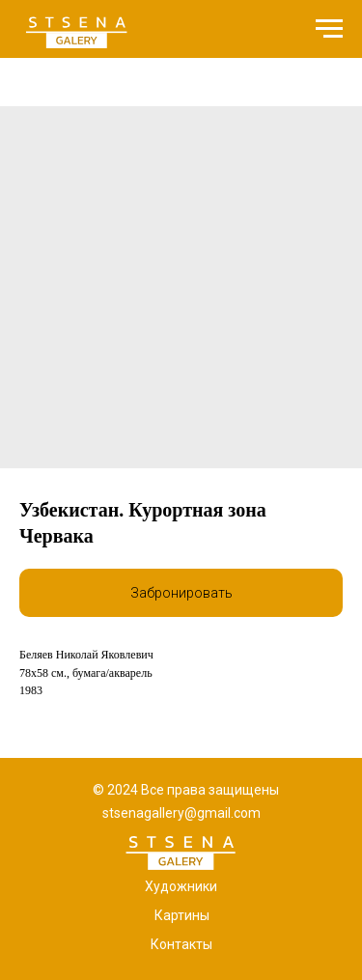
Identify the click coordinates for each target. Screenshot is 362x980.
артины (186, 915)
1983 (31, 690)
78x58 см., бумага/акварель (86, 673)
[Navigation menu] (329, 29)
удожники (185, 886)
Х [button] (149, 886)
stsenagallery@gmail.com (181, 813)
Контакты (181, 944)
